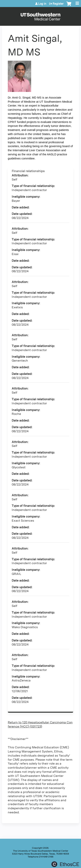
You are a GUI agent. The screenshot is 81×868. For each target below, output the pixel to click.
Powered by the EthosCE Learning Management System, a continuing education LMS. (65, 864)
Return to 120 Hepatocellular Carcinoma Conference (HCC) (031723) (40, 724)
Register (58, 4)
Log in (42, 4)
